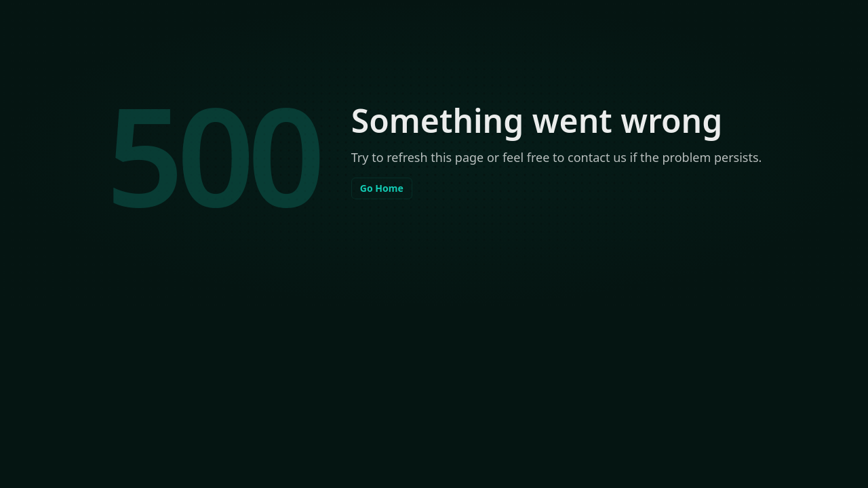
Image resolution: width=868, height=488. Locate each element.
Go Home (382, 188)
